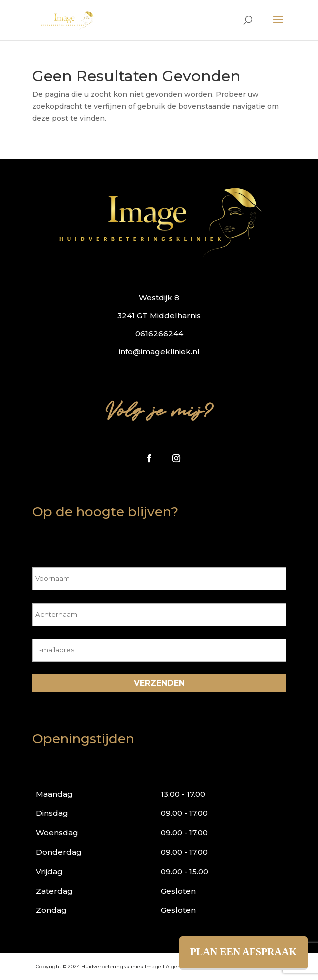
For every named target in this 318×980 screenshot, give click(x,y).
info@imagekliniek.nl (159, 351)
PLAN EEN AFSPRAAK (244, 952)
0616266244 (159, 333)
